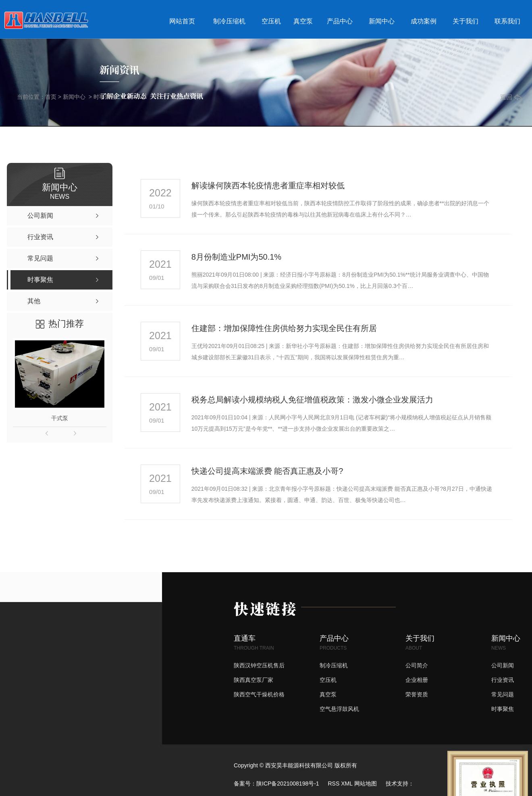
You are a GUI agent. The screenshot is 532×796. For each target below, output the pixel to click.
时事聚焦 (105, 97)
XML (347, 783)
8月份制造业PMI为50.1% (236, 257)
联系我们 (507, 21)
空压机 (271, 21)
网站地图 (366, 783)
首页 (51, 97)
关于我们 (465, 21)
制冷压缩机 (229, 21)
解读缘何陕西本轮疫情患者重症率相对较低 (268, 185)
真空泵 (303, 21)
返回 (511, 97)
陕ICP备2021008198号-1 (288, 783)
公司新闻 (503, 665)
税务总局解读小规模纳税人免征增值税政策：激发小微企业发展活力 (312, 400)
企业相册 (417, 680)
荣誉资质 (417, 694)
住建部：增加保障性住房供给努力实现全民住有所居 (284, 328)
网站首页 (182, 21)
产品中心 (340, 21)
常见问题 (503, 694)
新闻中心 (382, 21)
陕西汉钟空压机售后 (259, 665)
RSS (334, 783)
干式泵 (60, 418)
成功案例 (424, 21)
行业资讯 (503, 680)
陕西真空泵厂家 (254, 680)
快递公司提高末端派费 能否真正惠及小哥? (267, 471)
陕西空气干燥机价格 (259, 694)
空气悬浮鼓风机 (339, 709)
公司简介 (417, 665)
